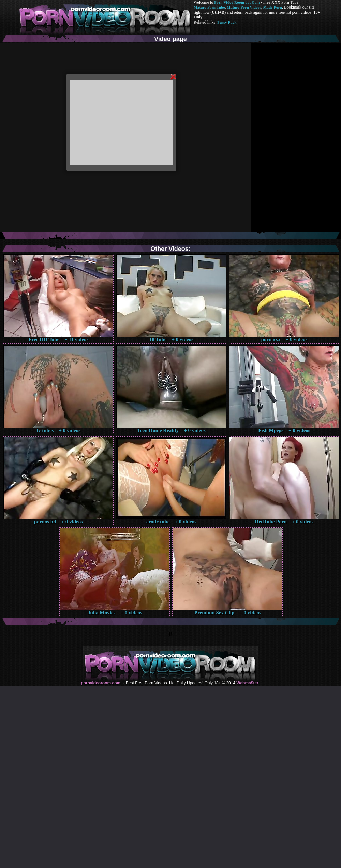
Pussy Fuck (227, 22)
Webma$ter (247, 683)
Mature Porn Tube (209, 7)
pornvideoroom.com (101, 683)
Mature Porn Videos (244, 7)
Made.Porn (273, 7)
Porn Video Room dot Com (237, 2)
